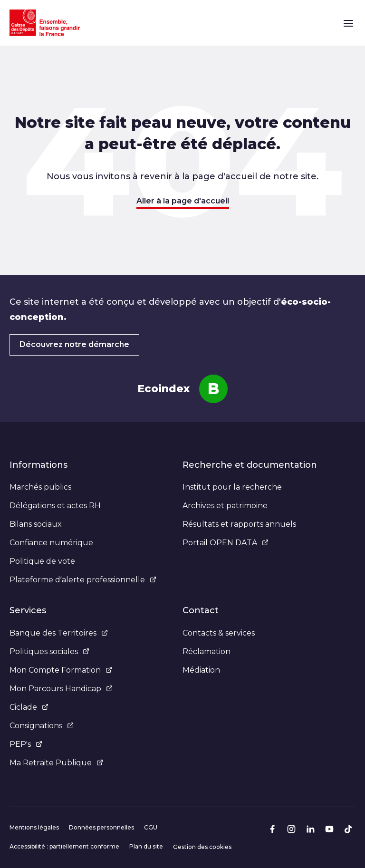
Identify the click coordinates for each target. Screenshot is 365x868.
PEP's (26, 744)
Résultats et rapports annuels (239, 524)
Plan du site (146, 846)
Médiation (201, 670)
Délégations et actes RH (55, 506)
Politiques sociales (49, 651)
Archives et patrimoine (225, 506)
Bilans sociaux (36, 524)
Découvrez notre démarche (74, 344)
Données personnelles (101, 827)
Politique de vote (42, 561)
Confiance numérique (51, 543)
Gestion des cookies (202, 847)
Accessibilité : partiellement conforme (64, 846)
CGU (151, 827)
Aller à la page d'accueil (183, 201)
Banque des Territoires (59, 633)
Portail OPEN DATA (226, 543)
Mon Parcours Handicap (61, 689)
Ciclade (29, 707)
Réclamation (207, 651)
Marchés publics (40, 487)
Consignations (42, 726)
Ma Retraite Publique (56, 763)
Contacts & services (219, 633)
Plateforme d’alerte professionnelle (83, 580)
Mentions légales (34, 827)
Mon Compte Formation (61, 670)
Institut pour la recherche (232, 487)
